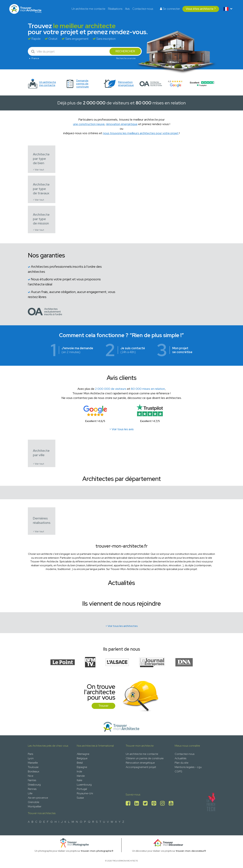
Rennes (32, 789)
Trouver (103, 706)
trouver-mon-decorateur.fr (191, 851)
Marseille (33, 763)
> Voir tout (38, 170)
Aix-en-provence (38, 798)
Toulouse (33, 767)
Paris (30, 754)
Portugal (82, 789)
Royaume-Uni (85, 793)
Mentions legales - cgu (188, 767)
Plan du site (181, 763)
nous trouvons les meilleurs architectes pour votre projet (141, 133)
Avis (127, 9)
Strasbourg (34, 785)
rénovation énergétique (122, 124)
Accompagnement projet (141, 767)
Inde (79, 771)
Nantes (32, 780)
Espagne (82, 767)
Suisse (80, 798)
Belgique (82, 758)
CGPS (178, 771)
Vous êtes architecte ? (201, 9)
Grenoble (33, 802)
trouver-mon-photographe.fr (97, 851)
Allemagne (83, 754)
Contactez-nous (143, 9)
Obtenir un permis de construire (145, 758)
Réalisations (115, 9)
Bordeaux (33, 771)
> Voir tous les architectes (122, 626)
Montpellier (35, 806)
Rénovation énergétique (140, 763)
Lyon (31, 758)
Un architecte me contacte (88, 9)
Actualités (180, 758)
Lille (30, 793)
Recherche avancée (126, 58)
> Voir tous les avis (122, 429)
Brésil (80, 763)
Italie (79, 780)
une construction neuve (89, 124)
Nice (31, 776)
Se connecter (170, 9)
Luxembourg (84, 785)
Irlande (81, 776)
